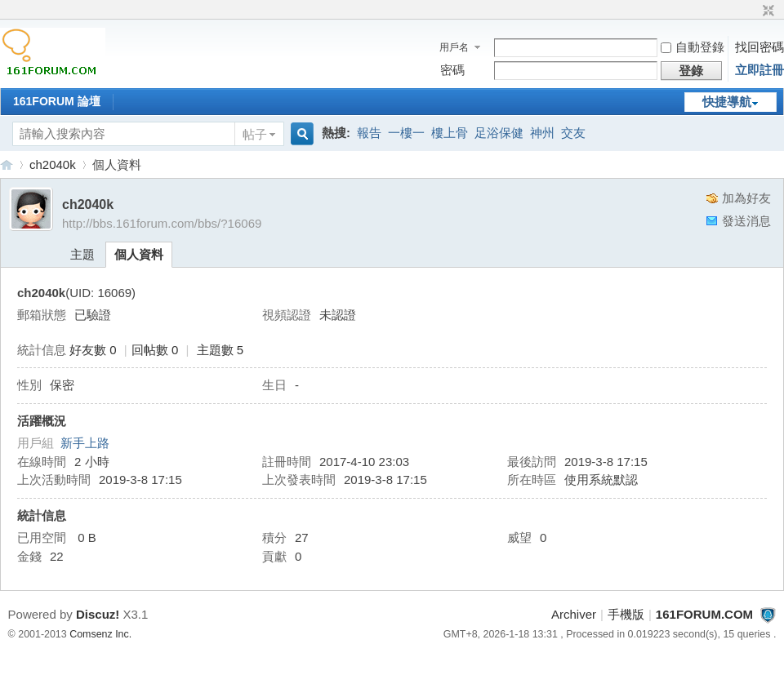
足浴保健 (499, 133)
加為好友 (746, 198)
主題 (82, 254)
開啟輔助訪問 (753, 11)
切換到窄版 (766, 11)
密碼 (452, 70)
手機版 (626, 614)
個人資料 (139, 254)
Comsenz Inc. (100, 634)
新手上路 (85, 443)
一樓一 (406, 133)
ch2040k (53, 164)
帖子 (255, 134)
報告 (369, 133)
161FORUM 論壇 (57, 101)
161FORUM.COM (7, 164)
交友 (573, 133)
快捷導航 (727, 102)
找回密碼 (759, 47)
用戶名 (454, 47)
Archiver (574, 614)
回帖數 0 (155, 350)
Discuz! (98, 614)
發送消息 (746, 221)
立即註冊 (759, 70)
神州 (542, 133)
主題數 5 (220, 350)
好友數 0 (93, 350)
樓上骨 (450, 133)
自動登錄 (693, 47)
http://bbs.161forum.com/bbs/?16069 (162, 223)
